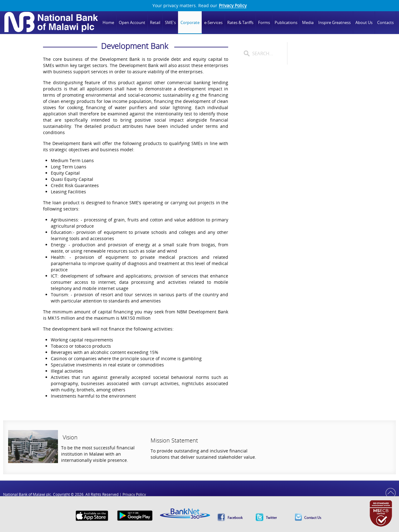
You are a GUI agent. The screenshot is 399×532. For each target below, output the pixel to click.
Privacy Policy (233, 6)
